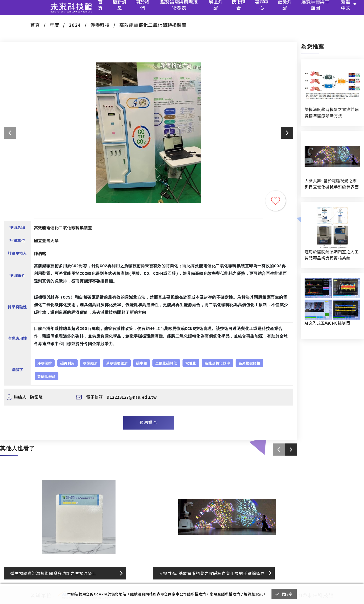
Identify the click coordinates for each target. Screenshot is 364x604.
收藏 (276, 201)
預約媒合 (148, 422)
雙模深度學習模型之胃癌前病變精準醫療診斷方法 (332, 112)
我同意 (287, 594)
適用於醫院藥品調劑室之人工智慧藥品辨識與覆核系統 (332, 255)
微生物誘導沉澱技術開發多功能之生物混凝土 (53, 573)
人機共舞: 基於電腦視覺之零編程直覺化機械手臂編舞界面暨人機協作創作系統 (332, 184)
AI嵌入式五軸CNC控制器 (327, 323)
